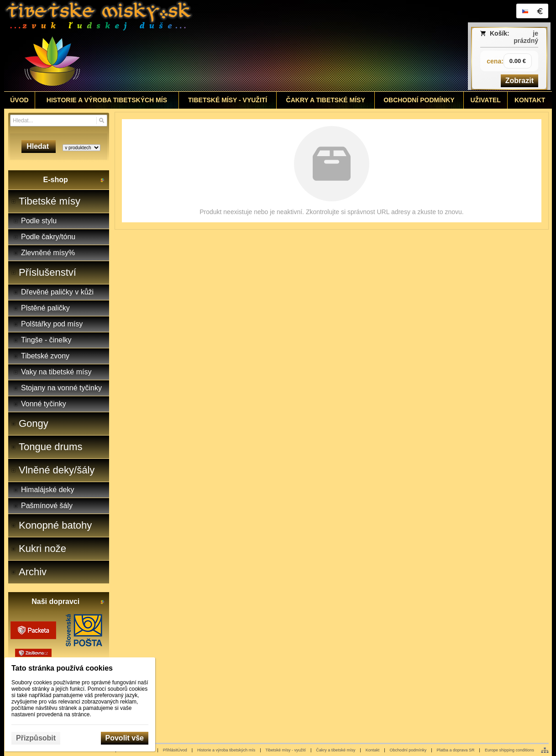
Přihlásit (170, 750)
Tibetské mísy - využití (286, 750)
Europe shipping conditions (509, 750)
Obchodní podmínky (408, 750)
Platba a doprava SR (456, 750)
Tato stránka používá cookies (62, 668)
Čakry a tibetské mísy (336, 750)
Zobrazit (519, 81)
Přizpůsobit (36, 738)
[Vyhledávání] (59, 121)
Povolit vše (125, 738)
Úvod (182, 750)
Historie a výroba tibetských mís (226, 750)
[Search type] (81, 148)
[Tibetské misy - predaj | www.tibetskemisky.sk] (210, 46)
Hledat (39, 146)
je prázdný (526, 37)
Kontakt (373, 750)
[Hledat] (102, 121)
